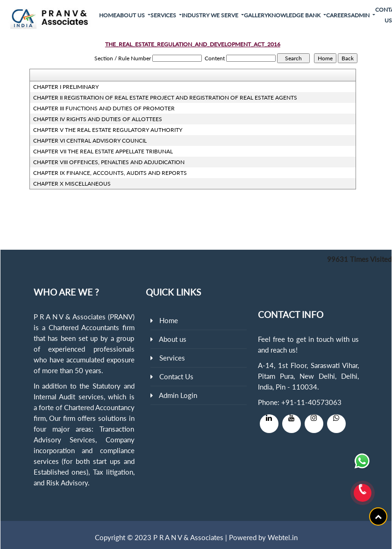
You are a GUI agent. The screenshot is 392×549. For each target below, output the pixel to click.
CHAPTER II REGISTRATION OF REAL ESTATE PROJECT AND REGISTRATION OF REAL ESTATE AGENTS (165, 98)
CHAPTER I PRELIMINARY (66, 87)
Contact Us (176, 376)
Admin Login (178, 395)
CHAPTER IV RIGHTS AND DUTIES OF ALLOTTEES (98, 119)
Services (172, 358)
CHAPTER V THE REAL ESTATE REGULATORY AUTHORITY (108, 130)
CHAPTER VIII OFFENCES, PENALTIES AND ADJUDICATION (109, 162)
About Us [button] (131, 15)
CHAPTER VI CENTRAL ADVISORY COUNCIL (90, 141)
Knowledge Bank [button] (295, 15)
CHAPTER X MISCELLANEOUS (72, 184)
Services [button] (164, 15)
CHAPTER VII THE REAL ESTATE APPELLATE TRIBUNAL (103, 151)
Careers (339, 15)
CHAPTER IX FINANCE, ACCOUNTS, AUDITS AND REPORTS (110, 173)
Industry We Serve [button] (211, 15)
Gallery (256, 15)
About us (173, 339)
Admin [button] (361, 15)
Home (108, 15)
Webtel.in (283, 537)
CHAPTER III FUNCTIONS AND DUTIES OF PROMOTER (104, 108)
